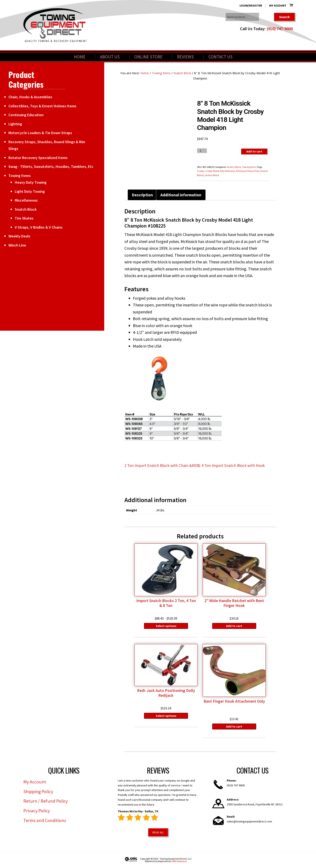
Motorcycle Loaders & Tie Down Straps (40, 133)
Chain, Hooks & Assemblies (30, 97)
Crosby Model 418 (214, 171)
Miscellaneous (26, 200)
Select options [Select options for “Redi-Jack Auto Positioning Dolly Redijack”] (166, 717)
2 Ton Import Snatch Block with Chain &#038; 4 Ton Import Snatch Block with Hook (199, 466)
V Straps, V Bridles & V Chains (39, 227)
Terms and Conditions (45, 822)
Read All (158, 834)
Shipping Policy (38, 793)
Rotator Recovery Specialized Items (38, 158)
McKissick (230, 171)
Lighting (15, 124)
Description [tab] (143, 195)
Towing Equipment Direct (55, 25)
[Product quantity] (202, 151)
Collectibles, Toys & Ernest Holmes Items (42, 106)
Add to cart (254, 152)
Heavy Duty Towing (31, 182)
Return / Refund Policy (46, 803)
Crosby (201, 171)
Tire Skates (24, 218)
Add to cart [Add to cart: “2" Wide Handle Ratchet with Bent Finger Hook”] (234, 627)
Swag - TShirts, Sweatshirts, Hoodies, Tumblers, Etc (51, 166)
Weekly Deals (19, 236)
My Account (278, 5)
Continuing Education (26, 115)
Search (284, 17)
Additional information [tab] (183, 195)
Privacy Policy (37, 812)
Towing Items (161, 73)
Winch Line (17, 245)
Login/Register (251, 5)
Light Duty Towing (30, 191)
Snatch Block (183, 73)
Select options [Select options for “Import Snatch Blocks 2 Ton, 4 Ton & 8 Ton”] (166, 627)
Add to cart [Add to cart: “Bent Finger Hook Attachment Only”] (234, 728)
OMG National (179, 863)
